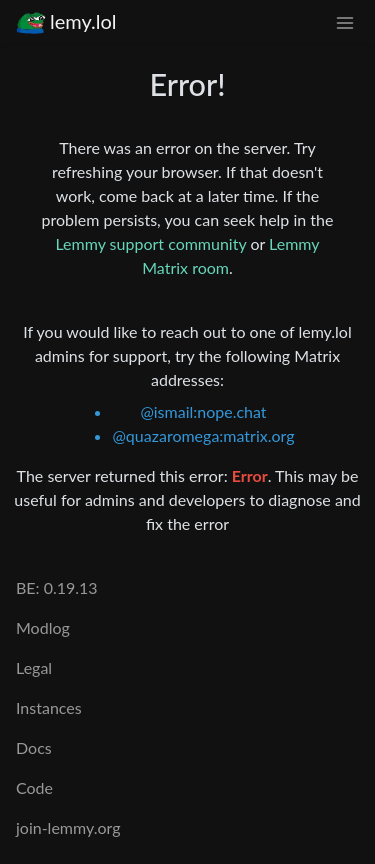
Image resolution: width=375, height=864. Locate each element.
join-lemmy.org (68, 827)
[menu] (345, 21)
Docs (34, 747)
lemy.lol (66, 21)
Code (34, 787)
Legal (34, 667)
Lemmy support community (150, 243)
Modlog (43, 627)
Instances (49, 707)
